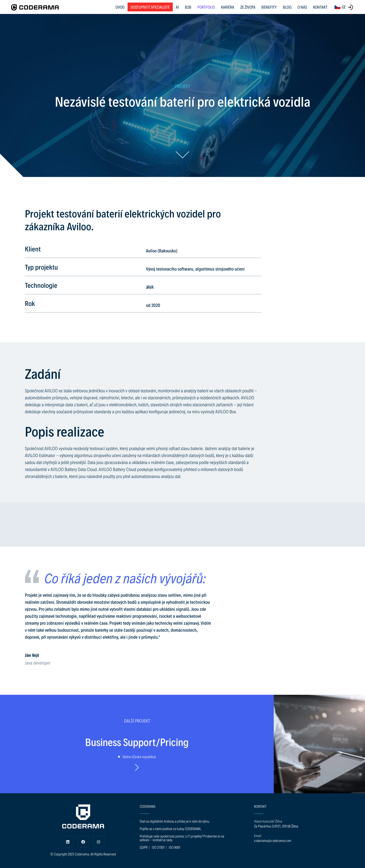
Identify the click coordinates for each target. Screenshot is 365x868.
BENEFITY (269, 7)
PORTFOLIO (206, 7)
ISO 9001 (174, 847)
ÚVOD (120, 7)
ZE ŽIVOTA (248, 7)
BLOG (287, 7)
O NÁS (302, 7)
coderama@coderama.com (273, 840)
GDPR (144, 847)
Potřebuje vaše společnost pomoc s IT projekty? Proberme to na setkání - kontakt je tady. (182, 838)
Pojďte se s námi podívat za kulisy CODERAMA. (171, 829)
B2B (188, 7)
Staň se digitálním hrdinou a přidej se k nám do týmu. (175, 821)
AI (177, 7)
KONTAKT (320, 7)
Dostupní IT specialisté (150, 7)
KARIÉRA (228, 7)
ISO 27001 (158, 847)
